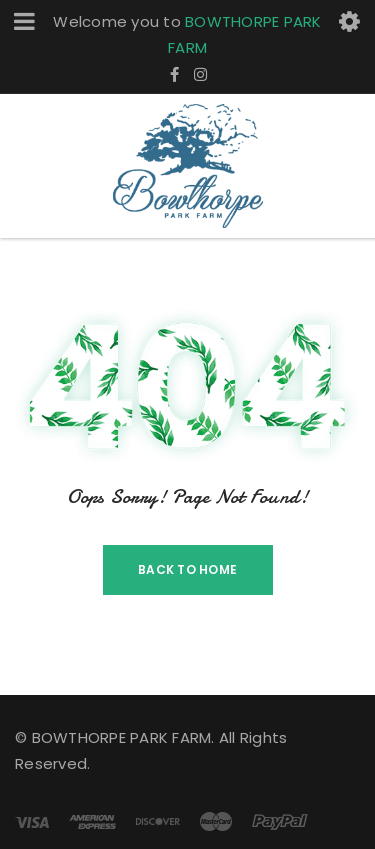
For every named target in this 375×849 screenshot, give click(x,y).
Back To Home (187, 569)
